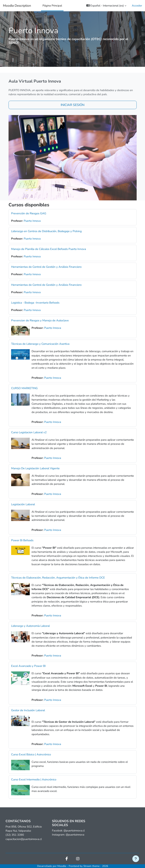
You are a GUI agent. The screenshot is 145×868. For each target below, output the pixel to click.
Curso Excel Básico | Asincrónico (31, 754)
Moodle (62, 866)
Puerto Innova (32, 221)
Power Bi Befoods (22, 540)
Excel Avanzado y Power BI (28, 666)
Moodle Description (17, 6)
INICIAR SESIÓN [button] (73, 105)
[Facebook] (67, 859)
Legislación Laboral (23, 504)
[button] (106, 6)
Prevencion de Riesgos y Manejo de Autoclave (40, 320)
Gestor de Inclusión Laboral (28, 710)
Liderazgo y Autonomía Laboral (30, 626)
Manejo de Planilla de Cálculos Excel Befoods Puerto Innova (49, 249)
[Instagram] (78, 859)
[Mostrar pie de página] (136, 859)
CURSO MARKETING (24, 388)
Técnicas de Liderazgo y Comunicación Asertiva (40, 344)
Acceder (137, 6)
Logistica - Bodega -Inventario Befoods (35, 303)
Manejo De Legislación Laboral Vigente (35, 468)
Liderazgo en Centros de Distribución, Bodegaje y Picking (46, 231)
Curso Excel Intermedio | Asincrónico (34, 779)
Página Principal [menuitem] (52, 6)
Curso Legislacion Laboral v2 (29, 432)
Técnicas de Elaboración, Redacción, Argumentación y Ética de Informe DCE (58, 578)
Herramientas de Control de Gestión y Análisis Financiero (46, 267)
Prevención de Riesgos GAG (29, 213)
